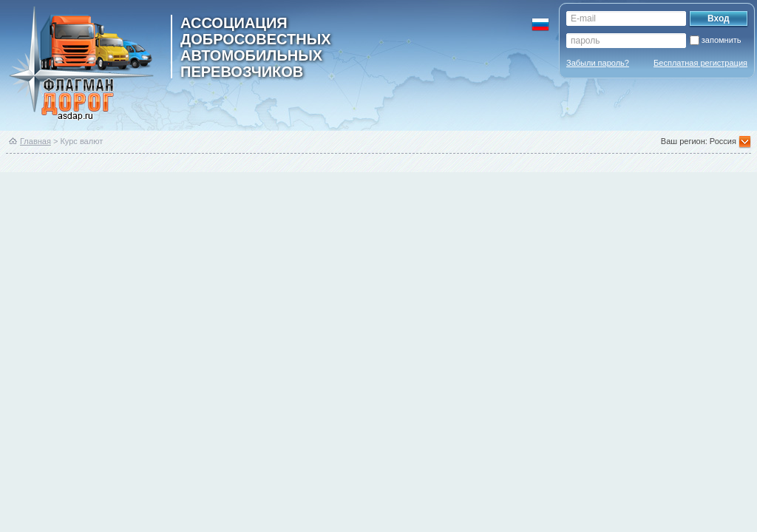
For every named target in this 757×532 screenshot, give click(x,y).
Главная (35, 141)
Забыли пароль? (598, 63)
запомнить (722, 40)
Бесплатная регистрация (700, 63)
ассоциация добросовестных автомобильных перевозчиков (256, 47)
